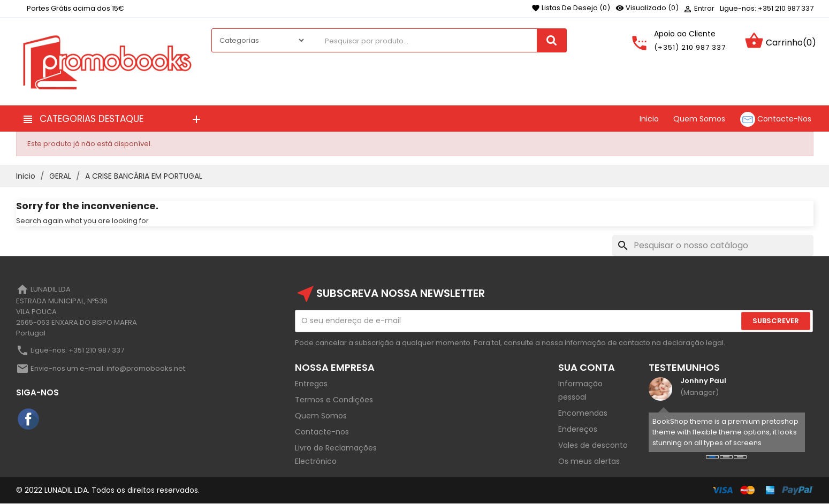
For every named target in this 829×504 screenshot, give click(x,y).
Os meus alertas (589, 461)
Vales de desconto (593, 445)
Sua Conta (587, 367)
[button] (712, 457)
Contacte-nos (322, 432)
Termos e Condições (334, 400)
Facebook (29, 419)
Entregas (311, 384)
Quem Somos (321, 416)
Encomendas (583, 413)
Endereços (578, 429)
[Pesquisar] (713, 246)
